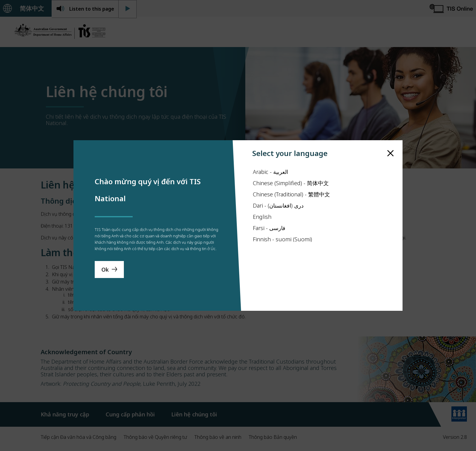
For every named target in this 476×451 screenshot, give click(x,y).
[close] (391, 139)
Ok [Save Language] (105, 284)
